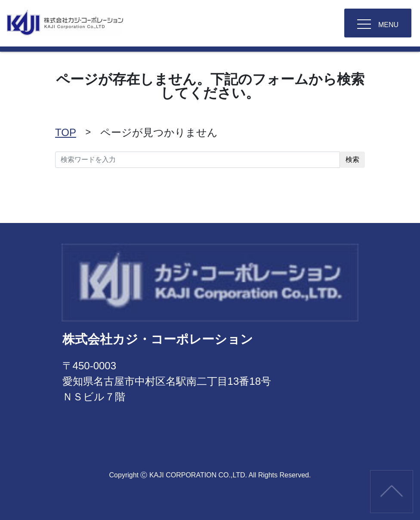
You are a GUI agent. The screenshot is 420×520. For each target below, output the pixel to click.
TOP (66, 132)
